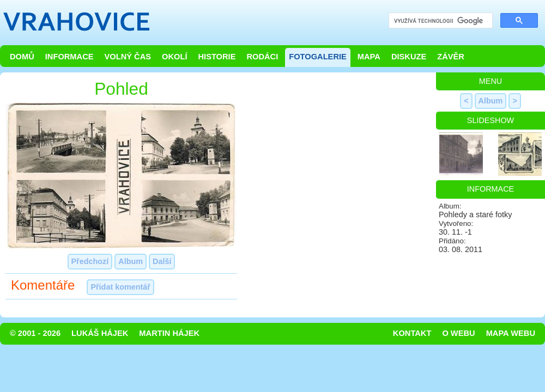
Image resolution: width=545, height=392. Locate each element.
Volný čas (128, 57)
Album (131, 261)
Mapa (369, 57)
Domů (22, 57)
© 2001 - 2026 (35, 333)
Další (162, 261)
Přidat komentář (120, 287)
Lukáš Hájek (100, 333)
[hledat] (440, 21)
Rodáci (262, 57)
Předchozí (90, 261)
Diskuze (409, 57)
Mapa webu (511, 333)
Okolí (174, 57)
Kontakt (412, 333)
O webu (458, 333)
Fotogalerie (318, 57)
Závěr (451, 57)
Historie (217, 57)
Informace (69, 57)
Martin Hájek (169, 333)
